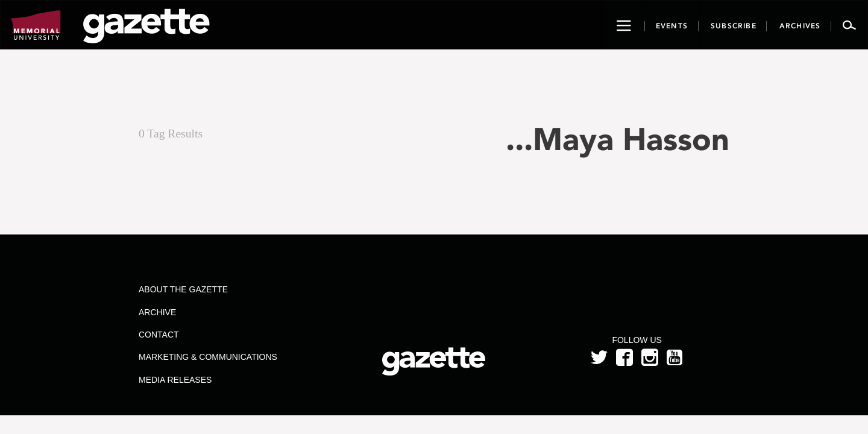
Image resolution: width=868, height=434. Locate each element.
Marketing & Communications (208, 357)
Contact (159, 335)
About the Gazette (183, 289)
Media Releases (175, 380)
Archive (157, 312)
